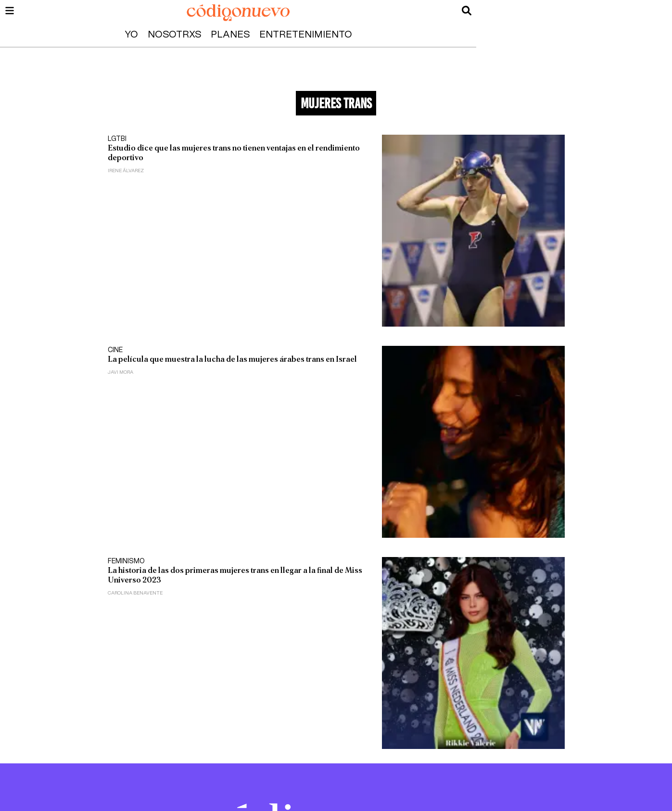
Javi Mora (120, 372)
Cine (115, 350)
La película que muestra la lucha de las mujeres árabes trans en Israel (232, 359)
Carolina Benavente (135, 593)
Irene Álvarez (126, 171)
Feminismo (126, 561)
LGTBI (117, 139)
